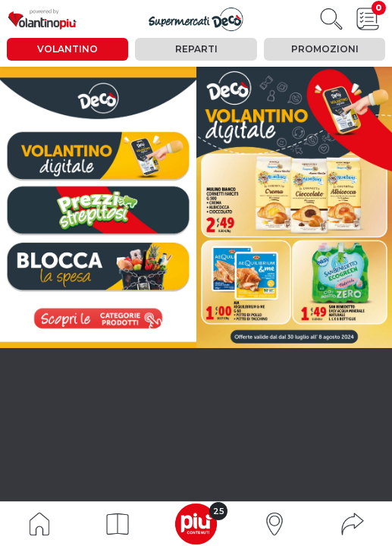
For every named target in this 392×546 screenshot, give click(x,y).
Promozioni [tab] (325, 49)
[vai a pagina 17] (97, 267)
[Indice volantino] (39, 523)
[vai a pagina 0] (97, 156)
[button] (117, 524)
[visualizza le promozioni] (98, 318)
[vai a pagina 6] (98, 210)
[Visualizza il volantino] (196, 19)
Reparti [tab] (196, 49)
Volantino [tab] (67, 49)
